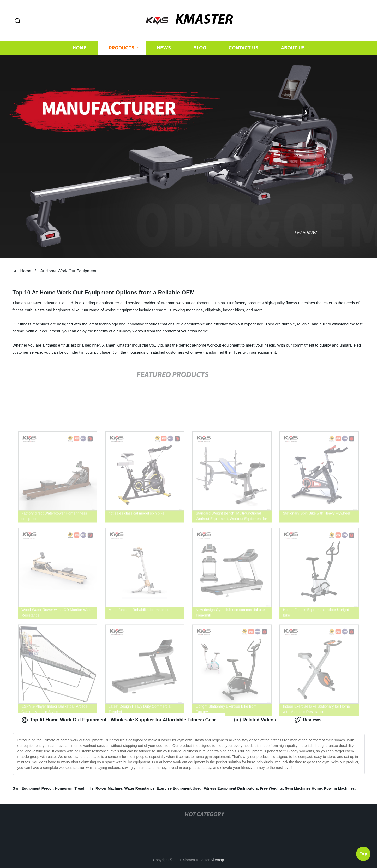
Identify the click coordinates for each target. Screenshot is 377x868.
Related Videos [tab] (255, 720)
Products (122, 48)
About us (293, 48)
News (164, 48)
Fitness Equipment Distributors (231, 788)
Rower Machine (109, 788)
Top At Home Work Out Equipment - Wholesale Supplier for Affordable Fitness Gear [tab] (119, 720)
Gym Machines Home (303, 788)
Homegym (64, 788)
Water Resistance (139, 788)
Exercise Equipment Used (179, 788)
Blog (200, 48)
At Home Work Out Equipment (68, 271)
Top (363, 854)
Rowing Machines (339, 788)
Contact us (243, 48)
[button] (17, 21)
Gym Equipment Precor (33, 788)
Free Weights (271, 788)
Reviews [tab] (308, 720)
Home (79, 48)
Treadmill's (84, 788)
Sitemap (217, 860)
